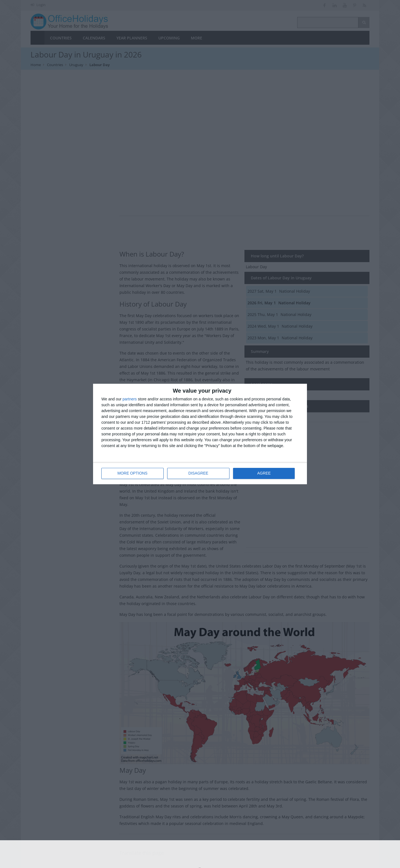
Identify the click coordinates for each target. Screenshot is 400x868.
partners (130, 399)
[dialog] (200, 434)
